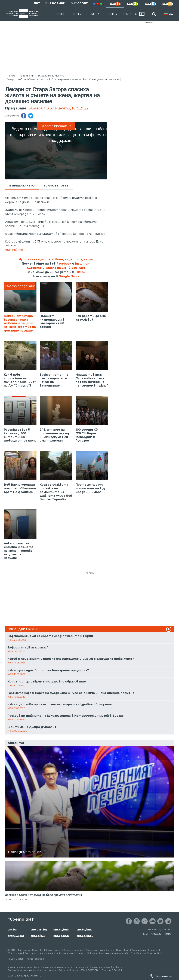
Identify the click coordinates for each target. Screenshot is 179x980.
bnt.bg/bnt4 (85, 936)
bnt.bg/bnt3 (85, 930)
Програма (92, 950)
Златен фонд (53, 950)
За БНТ (11, 950)
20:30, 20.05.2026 (17, 900)
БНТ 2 (78, 14)
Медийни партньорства (114, 953)
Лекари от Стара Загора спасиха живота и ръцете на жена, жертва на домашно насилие (63, 79)
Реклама (149, 23)
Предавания (27, 76)
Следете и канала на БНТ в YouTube (56, 268)
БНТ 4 (113, 14)
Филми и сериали (74, 950)
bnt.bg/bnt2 (61, 936)
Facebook (64, 264)
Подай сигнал (139, 950)
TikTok (80, 272)
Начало (11, 76)
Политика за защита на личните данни (65, 967)
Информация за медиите (70, 953)
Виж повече (14, 250)
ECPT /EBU (94, 970)
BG (171, 14)
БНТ (37, 3)
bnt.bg (12, 930)
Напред (154, 950)
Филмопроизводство (30, 950)
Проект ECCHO (111, 970)
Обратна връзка (68, 970)
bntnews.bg (16, 936)
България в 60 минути (51, 76)
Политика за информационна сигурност (32, 970)
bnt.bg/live (38, 936)
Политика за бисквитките (107, 967)
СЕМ (83, 970)
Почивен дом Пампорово (146, 953)
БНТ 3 (95, 14)
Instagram (83, 264)
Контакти (123, 950)
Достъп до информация (39, 953)
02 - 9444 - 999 (157, 934)
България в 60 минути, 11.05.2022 (58, 108)
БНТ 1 (60, 14)
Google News (69, 276)
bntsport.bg (39, 930)
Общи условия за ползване (23, 967)
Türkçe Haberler (34, 959)
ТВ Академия (15, 953)
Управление (107, 950)
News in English (16, 959)
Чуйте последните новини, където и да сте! (56, 259)
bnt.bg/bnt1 (61, 930)
